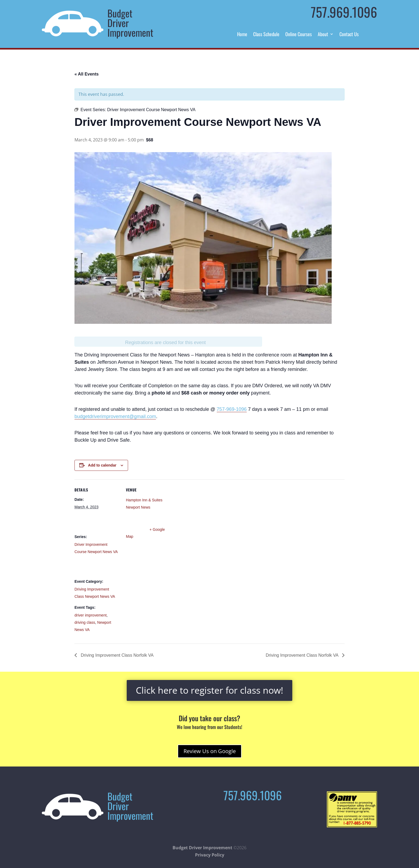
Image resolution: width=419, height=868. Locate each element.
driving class (85, 622)
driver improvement (91, 615)
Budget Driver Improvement (202, 848)
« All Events (87, 74)
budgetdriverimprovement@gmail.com (115, 416)
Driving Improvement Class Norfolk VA (117, 655)
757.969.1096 (344, 12)
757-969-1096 (232, 409)
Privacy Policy (210, 855)
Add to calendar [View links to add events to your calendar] (102, 465)
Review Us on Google (210, 751)
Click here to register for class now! (209, 690)
